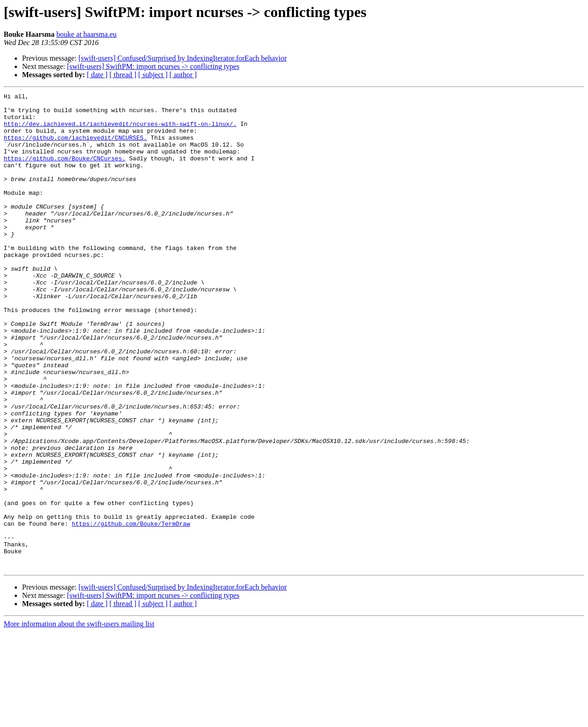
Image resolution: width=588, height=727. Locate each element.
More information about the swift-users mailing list (79, 719)
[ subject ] (153, 75)
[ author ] (183, 75)
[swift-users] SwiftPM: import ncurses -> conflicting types (153, 66)
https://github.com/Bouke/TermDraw (131, 610)
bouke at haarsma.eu (87, 34)
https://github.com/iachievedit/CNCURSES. (75, 147)
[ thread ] (123, 75)
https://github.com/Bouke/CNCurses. (65, 172)
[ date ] (97, 75)
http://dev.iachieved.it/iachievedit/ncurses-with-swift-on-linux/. (120, 131)
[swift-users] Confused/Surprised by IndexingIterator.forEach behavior (183, 58)
